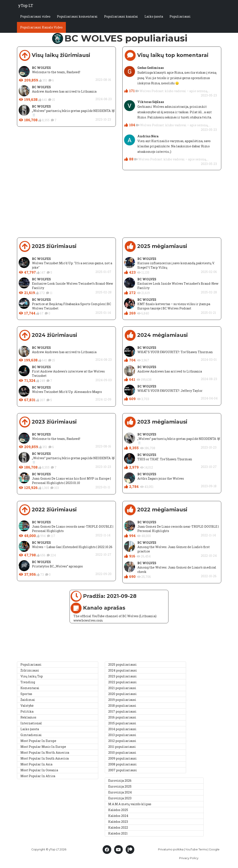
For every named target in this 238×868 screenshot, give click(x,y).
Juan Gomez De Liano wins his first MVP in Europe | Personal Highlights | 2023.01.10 (71, 481)
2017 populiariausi (122, 711)
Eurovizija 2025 (120, 786)
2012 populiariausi (122, 741)
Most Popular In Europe (38, 741)
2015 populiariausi (122, 723)
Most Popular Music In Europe (43, 747)
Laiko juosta (154, 17)
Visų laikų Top (32, 676)
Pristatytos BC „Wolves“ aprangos (57, 566)
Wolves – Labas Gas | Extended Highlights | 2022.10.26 (72, 547)
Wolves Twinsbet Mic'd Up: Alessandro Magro (67, 392)
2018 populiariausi (122, 706)
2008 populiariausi (122, 764)
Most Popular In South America (45, 758)
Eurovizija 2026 (120, 781)
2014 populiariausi (122, 729)
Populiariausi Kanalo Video (41, 28)
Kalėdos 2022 (118, 827)
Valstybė (27, 706)
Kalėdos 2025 (118, 810)
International (31, 723)
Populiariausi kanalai (121, 17)
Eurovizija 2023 (120, 798)
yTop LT (26, 6)
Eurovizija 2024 (120, 792)
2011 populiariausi (122, 747)
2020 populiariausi (122, 694)
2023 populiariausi (122, 676)
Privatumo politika (171, 849)
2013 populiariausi (122, 735)
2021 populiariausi (122, 688)
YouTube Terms (196, 849)
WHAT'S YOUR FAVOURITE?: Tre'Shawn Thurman (175, 352)
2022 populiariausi (122, 682)
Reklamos (28, 717)
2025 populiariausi (122, 664)
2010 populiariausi (122, 752)
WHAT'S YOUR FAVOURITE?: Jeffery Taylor (170, 391)
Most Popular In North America (45, 752)
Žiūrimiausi (30, 670)
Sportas (26, 694)
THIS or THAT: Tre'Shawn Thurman (165, 459)
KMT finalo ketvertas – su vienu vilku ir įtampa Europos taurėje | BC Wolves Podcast (174, 306)
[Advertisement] (119, 207)
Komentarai (30, 688)
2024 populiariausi (123, 670)
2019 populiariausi (122, 700)
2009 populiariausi (122, 758)
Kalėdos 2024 (118, 816)
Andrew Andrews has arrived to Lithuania (64, 91)
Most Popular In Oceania (39, 770)
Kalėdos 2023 (118, 822)
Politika (27, 711)
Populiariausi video (35, 17)
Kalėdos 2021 (118, 833)
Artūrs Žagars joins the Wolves (161, 478)
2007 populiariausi (123, 770)
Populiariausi (180, 17)
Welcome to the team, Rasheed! (56, 72)
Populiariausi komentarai (77, 17)
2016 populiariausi (122, 717)
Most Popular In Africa (38, 776)
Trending (28, 682)
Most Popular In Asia (36, 764)
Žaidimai (28, 700)
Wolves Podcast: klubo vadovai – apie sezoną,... (175, 91)
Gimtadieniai (31, 735)
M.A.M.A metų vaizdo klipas (130, 804)
